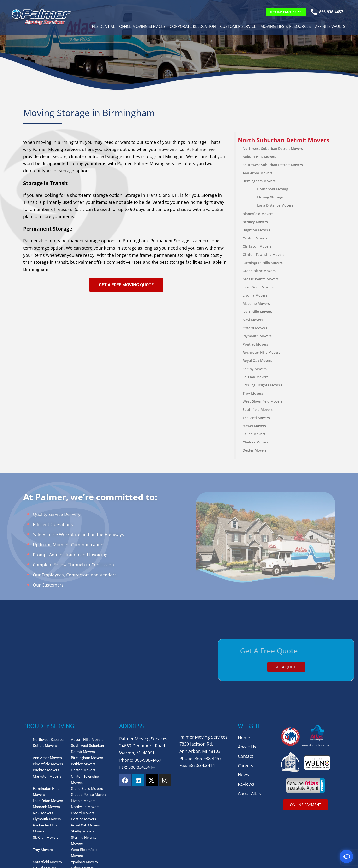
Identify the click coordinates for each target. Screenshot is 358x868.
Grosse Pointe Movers (261, 279)
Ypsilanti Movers (256, 418)
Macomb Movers (256, 303)
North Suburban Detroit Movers (284, 140)
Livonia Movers (255, 295)
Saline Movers (254, 434)
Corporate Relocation (192, 27)
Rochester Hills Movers (262, 352)
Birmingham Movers (259, 181)
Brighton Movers (257, 230)
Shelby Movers (255, 369)
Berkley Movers (255, 222)
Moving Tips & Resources (285, 27)
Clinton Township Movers (264, 254)
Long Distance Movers (275, 205)
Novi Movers (253, 320)
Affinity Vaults (330, 27)
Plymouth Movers (257, 336)
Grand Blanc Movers (259, 271)
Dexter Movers (255, 450)
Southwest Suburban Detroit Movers (273, 165)
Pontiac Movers (256, 344)
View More (33, 826)
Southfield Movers (258, 410)
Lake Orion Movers (258, 287)
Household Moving (273, 189)
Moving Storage (270, 197)
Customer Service (238, 27)
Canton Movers (255, 238)
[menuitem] (286, 140)
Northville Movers (258, 312)
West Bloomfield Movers (263, 401)
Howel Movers (255, 426)
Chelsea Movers (256, 442)
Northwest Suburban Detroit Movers (273, 148)
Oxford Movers (255, 328)
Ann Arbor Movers (258, 173)
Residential (103, 27)
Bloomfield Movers (258, 214)
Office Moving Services (142, 27)
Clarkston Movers (257, 246)
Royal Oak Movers (258, 361)
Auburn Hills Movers (260, 157)
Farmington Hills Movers (263, 263)
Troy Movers (253, 393)
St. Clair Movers (256, 377)
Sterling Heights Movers (263, 385)
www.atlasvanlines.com (316, 691)
